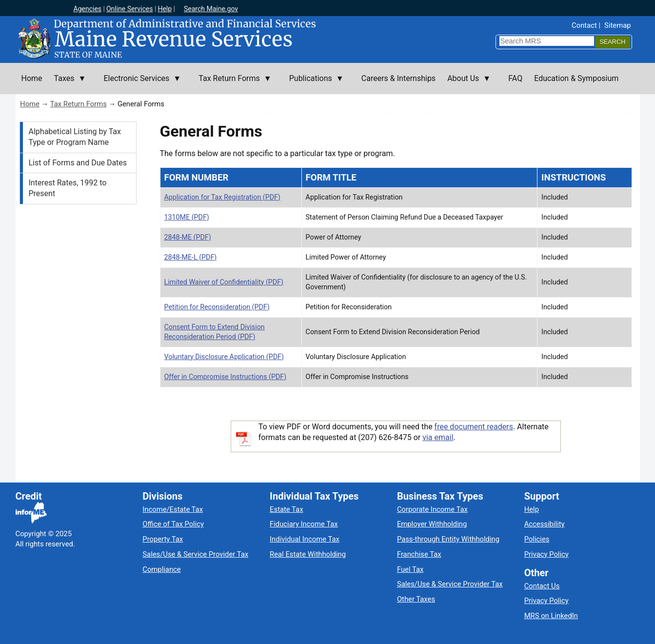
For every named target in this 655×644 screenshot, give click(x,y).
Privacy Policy (546, 554)
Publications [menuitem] (314, 84)
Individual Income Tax (305, 539)
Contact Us (542, 586)
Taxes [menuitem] (67, 84)
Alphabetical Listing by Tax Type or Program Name (75, 137)
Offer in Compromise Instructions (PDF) (226, 377)
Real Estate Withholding (308, 554)
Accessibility (545, 524)
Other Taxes (416, 599)
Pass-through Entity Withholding (448, 539)
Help (165, 9)
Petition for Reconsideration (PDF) (217, 307)
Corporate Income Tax (432, 509)
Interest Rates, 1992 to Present (68, 188)
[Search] (612, 42)
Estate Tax (286, 509)
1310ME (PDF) (187, 217)
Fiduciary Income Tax (304, 524)
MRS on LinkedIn (551, 616)
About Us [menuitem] (466, 84)
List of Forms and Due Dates (78, 163)
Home (30, 104)
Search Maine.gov (211, 9)
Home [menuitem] (32, 78)
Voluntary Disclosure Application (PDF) (224, 357)
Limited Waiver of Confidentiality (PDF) (224, 282)
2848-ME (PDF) (188, 237)
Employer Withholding (432, 524)
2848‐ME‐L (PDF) (191, 257)
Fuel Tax (410, 569)
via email (438, 437)
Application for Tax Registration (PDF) (222, 197)
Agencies (88, 9)
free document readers (474, 427)
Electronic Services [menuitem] (139, 84)
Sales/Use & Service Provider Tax (195, 554)
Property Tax (163, 539)
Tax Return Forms (79, 104)
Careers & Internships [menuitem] (398, 78)
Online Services (130, 9)
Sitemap (617, 25)
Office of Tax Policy (173, 524)
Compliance (161, 569)
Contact (584, 25)
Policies (537, 539)
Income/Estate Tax (173, 509)
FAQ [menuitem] (515, 78)
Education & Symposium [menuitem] (576, 78)
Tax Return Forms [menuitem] (232, 84)
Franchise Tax (419, 554)
